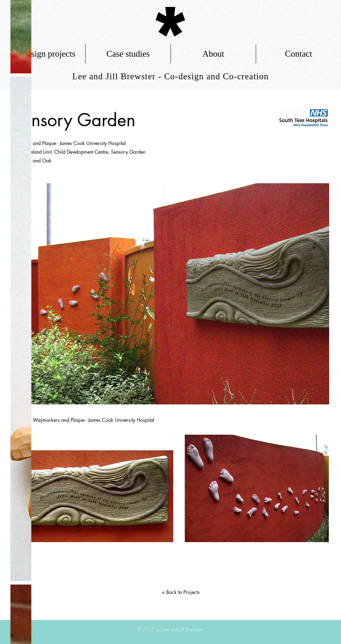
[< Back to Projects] (181, 592)
